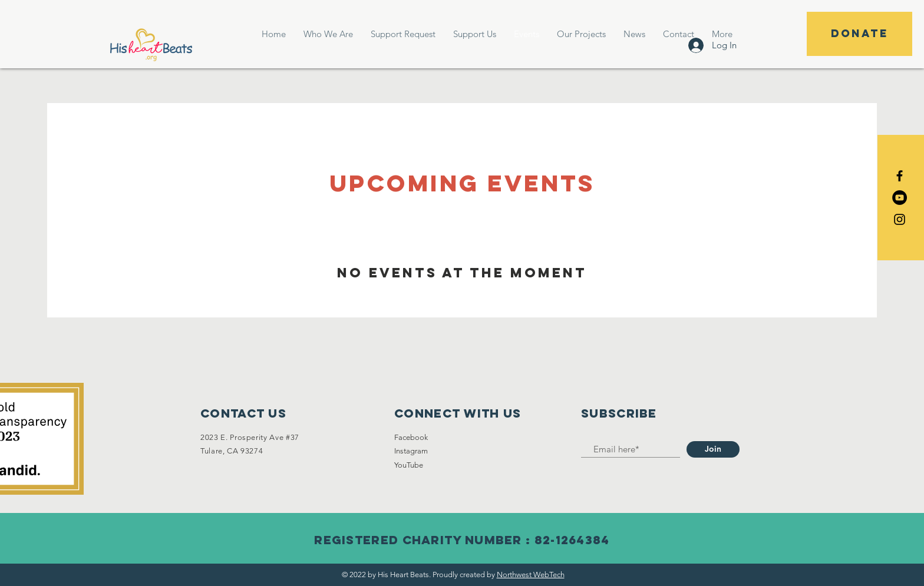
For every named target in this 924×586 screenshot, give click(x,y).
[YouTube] (900, 198)
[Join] (713, 449)
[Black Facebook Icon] (900, 176)
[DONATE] (859, 34)
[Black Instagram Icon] (900, 219)
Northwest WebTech (531, 575)
